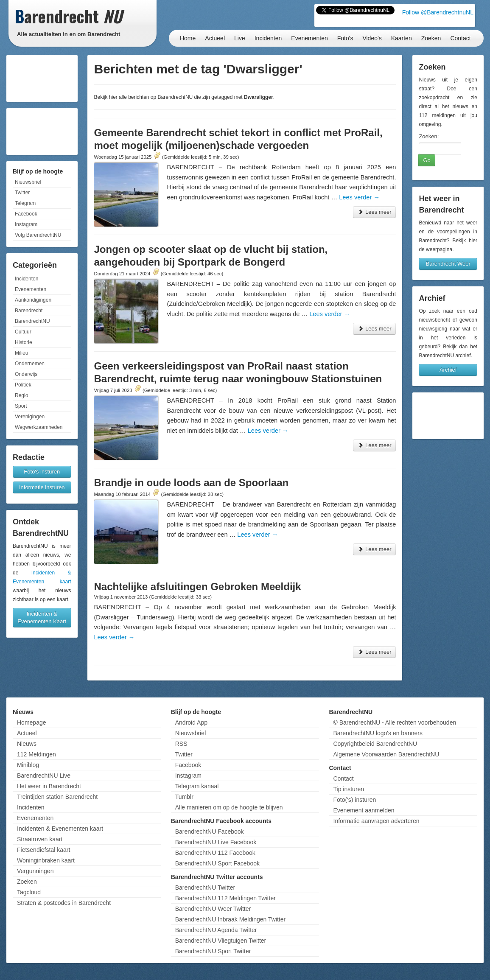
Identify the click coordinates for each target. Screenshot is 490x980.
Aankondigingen (33, 300)
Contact (460, 38)
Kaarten (402, 38)
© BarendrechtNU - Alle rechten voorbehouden (395, 722)
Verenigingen (30, 417)
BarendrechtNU (32, 321)
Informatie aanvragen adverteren (377, 821)
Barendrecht (29, 311)
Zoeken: (429, 136)
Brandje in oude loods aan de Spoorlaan (191, 483)
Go (427, 160)
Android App (191, 722)
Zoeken (431, 38)
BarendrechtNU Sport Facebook (217, 863)
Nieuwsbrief (28, 182)
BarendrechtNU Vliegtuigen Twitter (221, 941)
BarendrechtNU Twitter (205, 888)
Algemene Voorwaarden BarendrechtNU (386, 754)
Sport (21, 406)
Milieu (21, 353)
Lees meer (374, 212)
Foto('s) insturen (355, 800)
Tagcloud (29, 892)
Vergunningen (35, 871)
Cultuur (23, 332)
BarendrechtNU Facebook (210, 832)
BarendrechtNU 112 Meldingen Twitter (225, 898)
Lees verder (359, 197)
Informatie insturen (42, 487)
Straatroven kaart (40, 839)
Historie (24, 342)
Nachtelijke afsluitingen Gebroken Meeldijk (197, 587)
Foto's (345, 38)
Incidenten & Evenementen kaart (60, 829)
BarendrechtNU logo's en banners (378, 733)
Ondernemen (30, 364)
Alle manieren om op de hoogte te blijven (229, 807)
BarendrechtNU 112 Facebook (215, 853)
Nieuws (27, 744)
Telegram (25, 203)
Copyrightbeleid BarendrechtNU (375, 744)
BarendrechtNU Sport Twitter (213, 951)
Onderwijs (26, 374)
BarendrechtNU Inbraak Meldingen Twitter (230, 919)
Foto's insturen (42, 472)
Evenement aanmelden (364, 810)
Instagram (26, 224)
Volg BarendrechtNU (38, 235)
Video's (372, 38)
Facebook (26, 214)
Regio (21, 395)
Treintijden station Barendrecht (57, 797)
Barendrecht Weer (448, 264)
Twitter (22, 193)
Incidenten (268, 38)
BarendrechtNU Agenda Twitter (216, 930)
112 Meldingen (36, 754)
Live (240, 38)
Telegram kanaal (197, 786)
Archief (448, 370)
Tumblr (184, 797)
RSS (181, 744)
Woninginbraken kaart (46, 860)
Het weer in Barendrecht (49, 786)
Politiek (23, 385)
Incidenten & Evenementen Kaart (42, 617)
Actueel (215, 38)
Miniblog (28, 765)
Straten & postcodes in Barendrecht (64, 903)
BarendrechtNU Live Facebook (216, 842)
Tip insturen (349, 789)
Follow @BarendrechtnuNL (438, 12)
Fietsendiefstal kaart (43, 850)
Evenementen (309, 38)
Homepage (32, 722)
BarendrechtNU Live (44, 776)
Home (188, 38)
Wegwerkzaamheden (39, 427)
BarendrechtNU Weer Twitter (213, 909)
